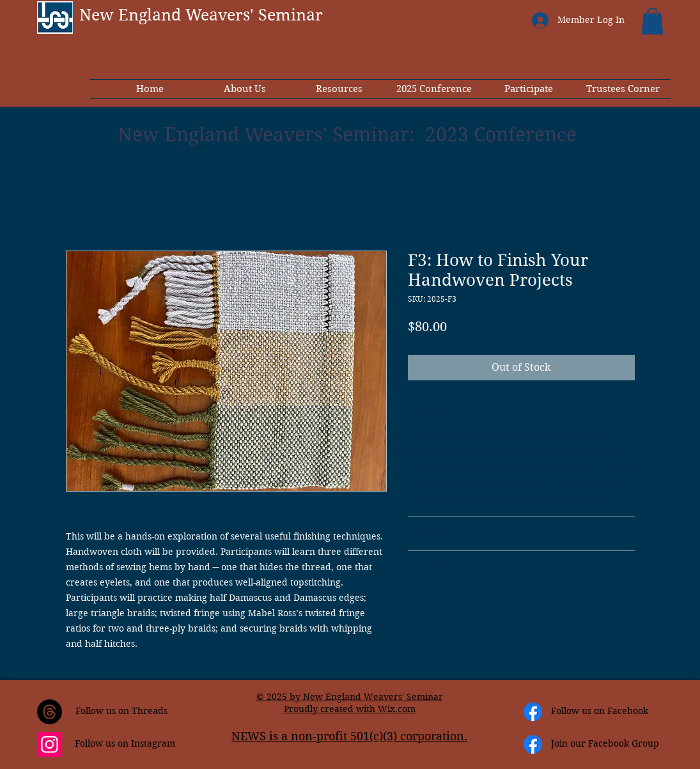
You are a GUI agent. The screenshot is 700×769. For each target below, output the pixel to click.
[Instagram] (50, 744)
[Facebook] (533, 712)
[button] (652, 21)
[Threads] (50, 712)
